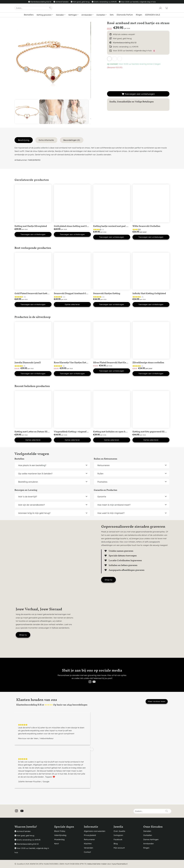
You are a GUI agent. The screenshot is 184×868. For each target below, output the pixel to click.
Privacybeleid (90, 835)
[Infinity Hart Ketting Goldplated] (151, 271)
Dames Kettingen (151, 839)
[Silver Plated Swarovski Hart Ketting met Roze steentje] (112, 340)
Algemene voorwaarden (95, 831)
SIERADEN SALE (153, 15)
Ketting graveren (45, 15)
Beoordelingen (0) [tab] (72, 140)
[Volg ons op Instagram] (90, 682)
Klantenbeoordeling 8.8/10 (125, 43)
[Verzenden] (50, 8)
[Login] (160, 8)
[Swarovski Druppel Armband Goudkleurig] (72, 271)
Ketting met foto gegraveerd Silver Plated (154, 432)
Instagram (118, 835)
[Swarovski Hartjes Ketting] (112, 271)
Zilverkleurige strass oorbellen (148, 362)
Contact (87, 852)
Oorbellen (102, 15)
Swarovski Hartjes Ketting (107, 293)
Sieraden (61, 15)
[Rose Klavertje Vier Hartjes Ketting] (72, 340)
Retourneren (89, 839)
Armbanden (87, 15)
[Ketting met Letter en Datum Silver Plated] (33, 409)
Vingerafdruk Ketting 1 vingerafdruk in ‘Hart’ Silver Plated (84, 432)
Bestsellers (29, 15)
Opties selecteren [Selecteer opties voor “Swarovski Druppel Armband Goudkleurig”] (72, 304)
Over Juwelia (119, 831)
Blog (116, 844)
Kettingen (73, 15)
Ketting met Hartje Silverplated (31, 226)
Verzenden (88, 848)
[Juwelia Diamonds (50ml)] (33, 340)
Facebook (118, 839)
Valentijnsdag (60, 835)
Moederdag (59, 839)
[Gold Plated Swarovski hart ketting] (33, 271)
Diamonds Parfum (125, 15)
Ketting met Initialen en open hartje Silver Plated (118, 432)
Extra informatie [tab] (46, 140)
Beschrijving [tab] (24, 140)
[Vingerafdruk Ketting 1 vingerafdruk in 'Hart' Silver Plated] (72, 409)
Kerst (57, 844)
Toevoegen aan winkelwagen (140, 94)
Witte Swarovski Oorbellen (146, 226)
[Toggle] (87, 465)
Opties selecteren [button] (33, 440)
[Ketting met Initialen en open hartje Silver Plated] (112, 409)
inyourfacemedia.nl (120, 864)
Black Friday (60, 831)
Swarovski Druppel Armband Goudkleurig (76, 293)
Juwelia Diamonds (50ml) (28, 362)
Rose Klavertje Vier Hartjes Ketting (72, 362)
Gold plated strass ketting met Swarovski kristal (79, 226)
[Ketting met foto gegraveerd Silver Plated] (151, 409)
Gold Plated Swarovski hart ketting (33, 293)
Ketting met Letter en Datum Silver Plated (36, 432)
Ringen (139, 15)
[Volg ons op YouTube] (94, 682)
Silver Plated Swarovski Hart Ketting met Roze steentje (121, 362)
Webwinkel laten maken (97, 864)
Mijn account (119, 848)
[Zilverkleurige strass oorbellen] (151, 340)
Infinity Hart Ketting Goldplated (149, 293)
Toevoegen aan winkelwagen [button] (33, 234)
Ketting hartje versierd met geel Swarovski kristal (119, 226)
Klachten (88, 844)
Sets (112, 15)
